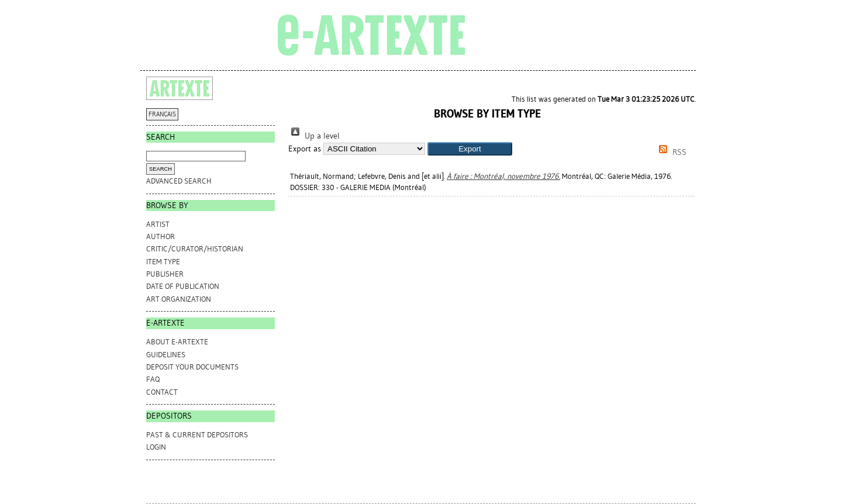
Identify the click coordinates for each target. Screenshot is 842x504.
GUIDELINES (166, 355)
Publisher (165, 274)
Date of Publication (183, 286)
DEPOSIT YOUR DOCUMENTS (192, 367)
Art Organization (179, 299)
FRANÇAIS (162, 114)
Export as (305, 149)
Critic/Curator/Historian (195, 249)
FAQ (153, 379)
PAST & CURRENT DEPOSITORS (197, 435)
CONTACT (162, 392)
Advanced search (179, 181)
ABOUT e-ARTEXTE (177, 342)
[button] (470, 149)
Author (161, 237)
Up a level (314, 136)
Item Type (163, 262)
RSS (671, 152)
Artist (158, 224)
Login (156, 447)
